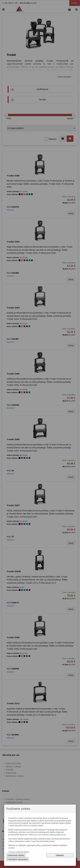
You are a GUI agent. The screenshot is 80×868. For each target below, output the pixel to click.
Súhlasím (60, 855)
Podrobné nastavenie (18, 859)
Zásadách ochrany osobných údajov (29, 826)
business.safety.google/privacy (54, 835)
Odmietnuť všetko (16, 855)
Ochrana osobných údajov (19, 852)
